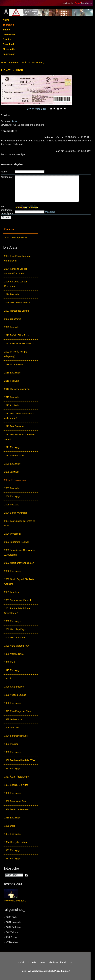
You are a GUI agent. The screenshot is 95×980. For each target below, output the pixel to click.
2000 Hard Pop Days (15, 629)
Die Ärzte (9, 229)
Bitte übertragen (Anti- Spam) (7, 210)
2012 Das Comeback (15, 426)
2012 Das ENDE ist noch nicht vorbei (20, 437)
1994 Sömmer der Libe (16, 736)
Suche (6, 30)
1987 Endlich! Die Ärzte (16, 785)
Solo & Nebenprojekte (15, 238)
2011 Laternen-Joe (14, 456)
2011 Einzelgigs (12, 447)
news (43, 962)
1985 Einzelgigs (12, 818)
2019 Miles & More (14, 365)
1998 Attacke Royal (14, 654)
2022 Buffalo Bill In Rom (17, 335)
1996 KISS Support (14, 687)
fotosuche (11, 868)
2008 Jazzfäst (11, 472)
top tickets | (69, 3)
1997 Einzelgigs (12, 670)
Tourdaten (8, 25)
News (6, 20)
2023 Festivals (12, 327)
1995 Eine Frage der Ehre (18, 711)
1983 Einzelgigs (12, 850)
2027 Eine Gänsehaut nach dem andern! (18, 258)
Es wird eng (38, 63)
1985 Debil (10, 826)
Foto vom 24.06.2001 (15, 901)
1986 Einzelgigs (12, 793)
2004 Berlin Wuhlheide (16, 513)
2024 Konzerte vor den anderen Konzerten (16, 271)
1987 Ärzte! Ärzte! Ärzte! (17, 777)
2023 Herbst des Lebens (17, 311)
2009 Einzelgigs (12, 464)
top (71, 962)
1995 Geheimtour (13, 719)
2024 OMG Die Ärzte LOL (17, 303)
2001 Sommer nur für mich (18, 600)
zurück (21, 962)
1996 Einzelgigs (12, 703)
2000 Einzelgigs (12, 621)
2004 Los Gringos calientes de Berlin (20, 523)
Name (4, 172)
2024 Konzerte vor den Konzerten (16, 284)
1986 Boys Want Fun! (15, 801)
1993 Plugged (11, 744)
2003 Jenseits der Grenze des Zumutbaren (20, 552)
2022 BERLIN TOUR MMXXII (19, 344)
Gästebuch (9, 35)
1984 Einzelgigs (12, 834)
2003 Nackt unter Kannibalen (19, 563)
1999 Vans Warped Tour (17, 646)
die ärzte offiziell (58, 962)
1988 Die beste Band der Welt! (20, 760)
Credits (7, 39)
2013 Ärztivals (12, 405)
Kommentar (7, 177)
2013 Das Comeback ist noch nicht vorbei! (19, 416)
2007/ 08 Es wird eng (15, 480)
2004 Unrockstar (13, 534)
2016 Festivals (12, 381)
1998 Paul (9, 662)
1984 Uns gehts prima (16, 842)
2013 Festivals (12, 397)
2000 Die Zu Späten (14, 638)
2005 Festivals (12, 505)
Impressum (9, 54)
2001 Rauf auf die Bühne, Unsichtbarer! (17, 611)
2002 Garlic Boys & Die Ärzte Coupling (19, 582)
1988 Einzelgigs (12, 752)
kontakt (32, 962)
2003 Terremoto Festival (17, 542)
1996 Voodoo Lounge (15, 695)
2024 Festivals (12, 294)
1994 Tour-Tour (12, 728)
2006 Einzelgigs (12, 496)
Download (8, 44)
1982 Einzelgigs (12, 859)
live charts (86, 3)
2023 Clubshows (13, 319)
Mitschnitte (9, 49)
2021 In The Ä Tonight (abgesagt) (15, 354)
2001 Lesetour (12, 592)
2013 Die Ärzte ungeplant (17, 389)
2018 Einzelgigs (12, 373)
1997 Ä (8, 679)
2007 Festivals (12, 488)
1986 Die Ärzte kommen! (17, 809)
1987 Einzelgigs (12, 769)
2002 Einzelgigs (12, 571)
